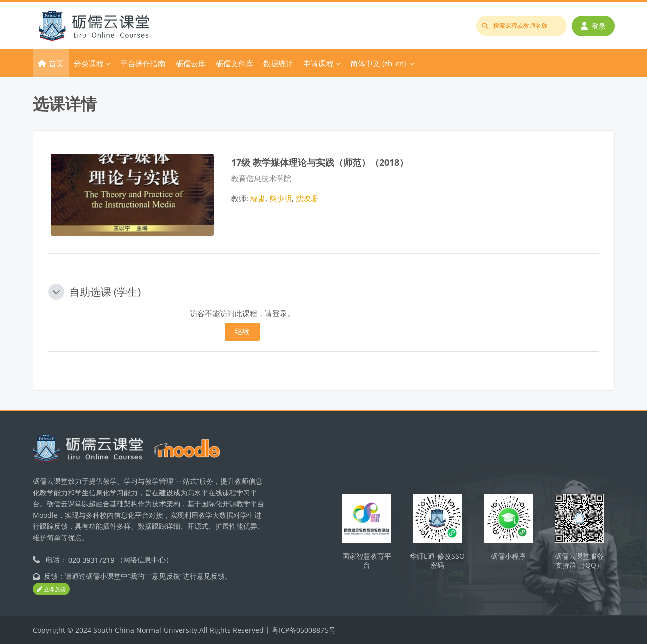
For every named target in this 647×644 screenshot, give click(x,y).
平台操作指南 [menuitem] (143, 63)
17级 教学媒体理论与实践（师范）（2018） (320, 162)
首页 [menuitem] (56, 63)
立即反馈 (51, 589)
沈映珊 (307, 198)
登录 (593, 26)
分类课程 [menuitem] (89, 63)
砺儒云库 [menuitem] (191, 63)
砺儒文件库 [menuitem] (234, 63)
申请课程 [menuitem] (318, 63)
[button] (56, 292)
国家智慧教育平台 (367, 561)
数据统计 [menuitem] (278, 63)
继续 (242, 331)
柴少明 (281, 198)
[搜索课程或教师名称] (522, 26)
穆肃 (258, 198)
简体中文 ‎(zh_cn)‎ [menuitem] (378, 63)
